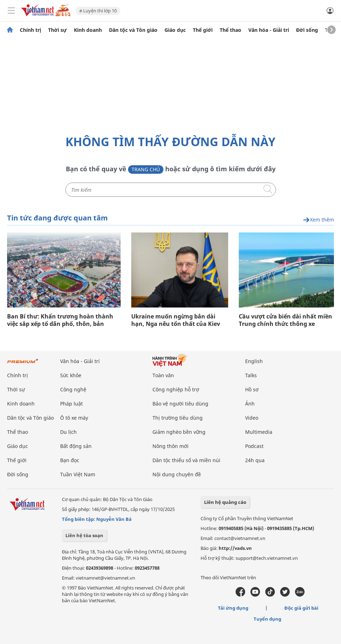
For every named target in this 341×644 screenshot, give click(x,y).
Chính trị (30, 30)
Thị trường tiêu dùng (178, 418)
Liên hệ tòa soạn (84, 535)
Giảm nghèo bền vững (179, 432)
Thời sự (57, 30)
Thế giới (203, 30)
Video (252, 418)
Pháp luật (71, 404)
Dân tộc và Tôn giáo (133, 30)
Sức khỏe (71, 375)
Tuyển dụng (267, 619)
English (254, 361)
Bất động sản (76, 446)
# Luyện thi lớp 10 (98, 11)
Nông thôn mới (170, 446)
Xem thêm (318, 220)
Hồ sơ (252, 389)
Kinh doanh (88, 30)
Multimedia (259, 432)
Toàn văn (163, 375)
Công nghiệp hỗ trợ (176, 389)
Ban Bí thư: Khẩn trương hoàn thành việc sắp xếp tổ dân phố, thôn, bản (60, 320)
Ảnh (250, 404)
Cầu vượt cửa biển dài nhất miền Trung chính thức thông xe (285, 320)
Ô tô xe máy (74, 418)
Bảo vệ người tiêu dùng (180, 404)
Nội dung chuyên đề (177, 474)
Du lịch (68, 432)
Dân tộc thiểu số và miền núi (186, 460)
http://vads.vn (235, 548)
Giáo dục (175, 30)
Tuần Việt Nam (78, 474)
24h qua (255, 460)
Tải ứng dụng (233, 608)
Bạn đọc (70, 460)
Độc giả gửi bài (301, 608)
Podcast (254, 446)
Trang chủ (146, 169)
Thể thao (230, 30)
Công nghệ (73, 389)
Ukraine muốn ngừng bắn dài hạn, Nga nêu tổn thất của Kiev (176, 320)
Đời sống (307, 30)
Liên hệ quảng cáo (225, 502)
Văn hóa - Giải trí (269, 30)
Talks (251, 375)
